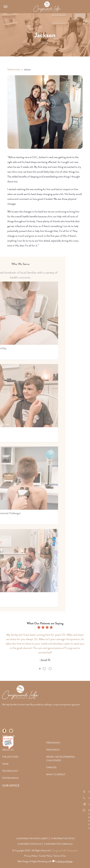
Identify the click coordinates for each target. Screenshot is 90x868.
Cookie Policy (45, 856)
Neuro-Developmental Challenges (61, 759)
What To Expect (56, 774)
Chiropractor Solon (30, 844)
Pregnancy (53, 743)
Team (5, 764)
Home (6, 743)
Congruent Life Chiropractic (65, 851)
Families (51, 767)
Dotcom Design (65, 861)
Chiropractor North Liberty (32, 839)
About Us (8, 750)
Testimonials (14, 69)
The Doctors (10, 757)
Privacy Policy (31, 856)
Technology (10, 771)
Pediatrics (53, 750)
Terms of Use (60, 856)
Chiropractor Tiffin (62, 839)
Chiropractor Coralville (58, 844)
